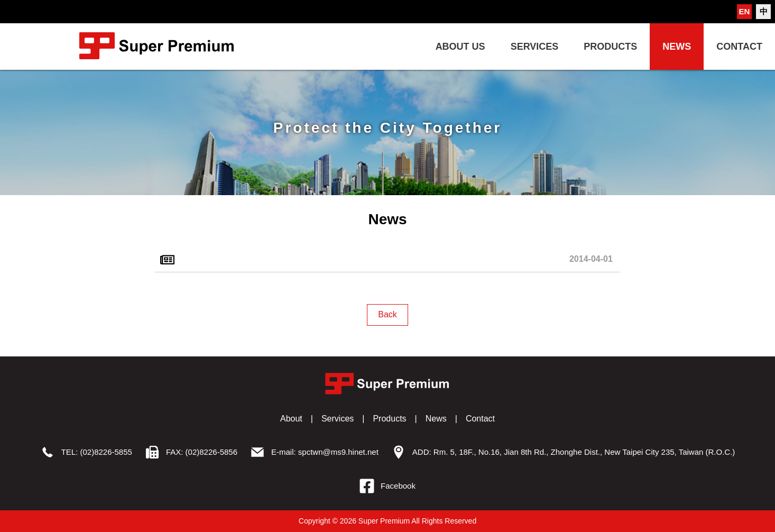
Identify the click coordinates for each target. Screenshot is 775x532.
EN (745, 11)
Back (387, 314)
